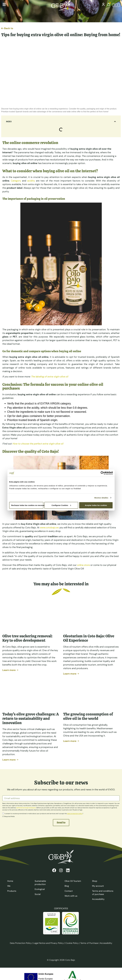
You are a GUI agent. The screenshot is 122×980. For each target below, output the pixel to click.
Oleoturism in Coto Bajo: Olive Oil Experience (89, 638)
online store (83, 565)
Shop (95, 881)
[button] (115, 121)
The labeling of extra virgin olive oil (50, 377)
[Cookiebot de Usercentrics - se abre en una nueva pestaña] (102, 473)
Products (12, 891)
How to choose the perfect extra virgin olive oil (38, 444)
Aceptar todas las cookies (96, 505)
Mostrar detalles (101, 498)
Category (16, 181)
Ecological (40, 889)
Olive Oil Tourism (73, 881)
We (9, 886)
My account (98, 886)
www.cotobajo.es (49, 527)
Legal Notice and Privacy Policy (49, 943)
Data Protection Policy (21, 943)
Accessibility (106, 943)
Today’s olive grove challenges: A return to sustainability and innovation (31, 718)
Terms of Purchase (90, 943)
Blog (67, 886)
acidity (31, 181)
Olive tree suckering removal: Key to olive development (27, 638)
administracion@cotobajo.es (26, 808)
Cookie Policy (72, 943)
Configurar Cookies (61, 505)
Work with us (71, 896)
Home (10, 881)
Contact (69, 891)
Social (38, 894)
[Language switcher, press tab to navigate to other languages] (116, 5)
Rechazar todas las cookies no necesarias (27, 505)
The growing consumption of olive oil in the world (88, 716)
